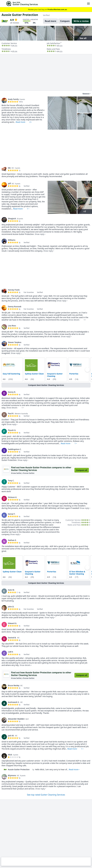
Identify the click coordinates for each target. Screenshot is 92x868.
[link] (4, 100)
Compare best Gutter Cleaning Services (46, 385)
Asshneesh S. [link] (14, 702)
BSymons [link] (12, 775)
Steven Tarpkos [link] (15, 342)
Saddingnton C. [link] (15, 449)
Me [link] (9, 168)
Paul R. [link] (11, 413)
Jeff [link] (9, 184)
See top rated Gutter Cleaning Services (46, 795)
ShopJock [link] (12, 218)
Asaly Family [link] (13, 99)
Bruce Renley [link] (14, 685)
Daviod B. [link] (12, 637)
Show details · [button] (77, 320)
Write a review (81, 21)
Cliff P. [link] (11, 652)
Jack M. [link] (11, 736)
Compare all (82, 470)
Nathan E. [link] (12, 540)
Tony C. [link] (11, 480)
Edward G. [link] (12, 623)
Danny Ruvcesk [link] (15, 306)
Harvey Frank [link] (14, 290)
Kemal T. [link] (12, 514)
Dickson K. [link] (12, 497)
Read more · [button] (23, 122)
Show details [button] (25, 665)
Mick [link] (10, 755)
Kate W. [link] (11, 590)
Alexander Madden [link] (16, 719)
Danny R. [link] (12, 392)
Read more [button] (74, 769)
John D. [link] (11, 606)
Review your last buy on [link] (46, 9)
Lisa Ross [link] (12, 326)
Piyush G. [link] (12, 430)
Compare (65, 21)
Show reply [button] (39, 234)
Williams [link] (12, 240)
